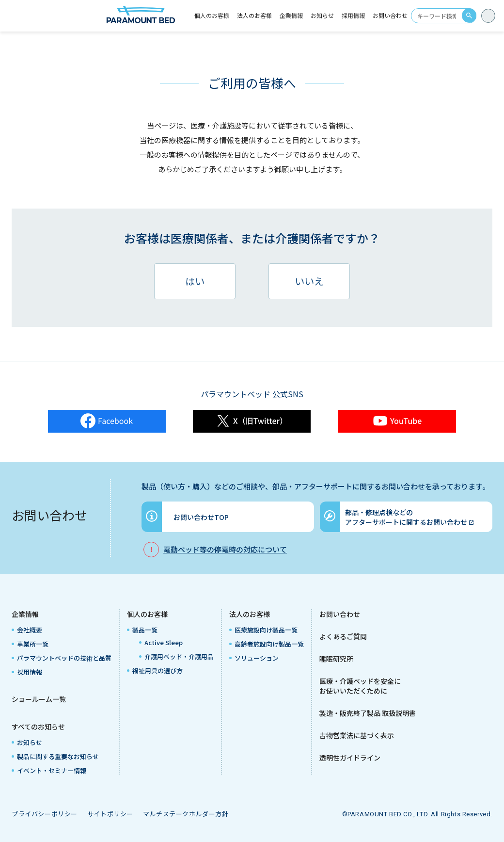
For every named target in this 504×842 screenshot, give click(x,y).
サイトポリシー (110, 814)
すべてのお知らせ (38, 727)
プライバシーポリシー (45, 814)
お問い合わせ (390, 15)
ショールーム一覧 (39, 699)
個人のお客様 (147, 614)
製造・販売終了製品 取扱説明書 (368, 713)
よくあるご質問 (343, 636)
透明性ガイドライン (350, 758)
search (469, 16)
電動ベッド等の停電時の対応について (225, 549)
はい (195, 281)
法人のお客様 (250, 614)
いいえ (309, 281)
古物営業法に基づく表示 (357, 735)
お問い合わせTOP (201, 517)
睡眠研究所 (336, 659)
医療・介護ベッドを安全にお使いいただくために (360, 686)
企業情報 (25, 614)
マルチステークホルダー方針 (186, 814)
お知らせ (322, 15)
